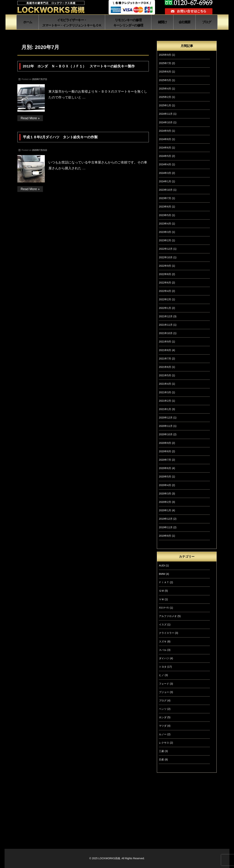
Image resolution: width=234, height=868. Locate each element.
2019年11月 (166, 527)
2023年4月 (165, 224)
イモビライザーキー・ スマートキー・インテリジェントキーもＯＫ (72, 23)
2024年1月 (165, 181)
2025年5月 (165, 80)
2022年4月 (165, 291)
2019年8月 (165, 536)
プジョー (164, 692)
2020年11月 (166, 426)
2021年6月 (165, 367)
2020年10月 (166, 434)
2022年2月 (165, 299)
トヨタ (163, 667)
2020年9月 (165, 443)
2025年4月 (165, 89)
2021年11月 (166, 325)
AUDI (162, 566)
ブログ (206, 22)
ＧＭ (161, 591)
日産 (161, 759)
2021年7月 (165, 359)
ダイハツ (164, 658)
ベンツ (163, 709)
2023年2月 (165, 240)
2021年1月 (165, 409)
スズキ (163, 642)
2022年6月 (165, 283)
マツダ (163, 726)
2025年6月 (165, 72)
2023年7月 (165, 198)
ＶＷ (161, 599)
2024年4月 (165, 164)
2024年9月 (165, 131)
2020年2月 (165, 502)
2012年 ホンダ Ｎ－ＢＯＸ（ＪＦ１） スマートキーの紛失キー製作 (79, 66)
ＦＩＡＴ (164, 582)
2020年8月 (165, 451)
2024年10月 (166, 122)
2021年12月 (166, 316)
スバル (163, 650)
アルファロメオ (168, 616)
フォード (164, 684)
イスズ (163, 625)
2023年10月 (166, 190)
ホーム (28, 22)
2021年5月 (165, 375)
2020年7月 (165, 460)
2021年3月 (165, 392)
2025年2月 (165, 97)
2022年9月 (165, 266)
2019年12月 (166, 519)
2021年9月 (165, 342)
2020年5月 (165, 477)
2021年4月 (165, 384)
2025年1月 (165, 105)
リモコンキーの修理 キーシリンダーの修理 (128, 23)
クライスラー (167, 633)
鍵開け (162, 22)
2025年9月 (165, 55)
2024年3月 (165, 173)
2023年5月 (165, 215)
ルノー (163, 734)
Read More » (30, 118)
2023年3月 (165, 232)
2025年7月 (165, 63)
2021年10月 (166, 333)
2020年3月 (165, 494)
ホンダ (163, 717)
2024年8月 (165, 139)
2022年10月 (166, 257)
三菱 (161, 751)
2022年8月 (165, 274)
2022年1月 (165, 308)
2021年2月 (165, 401)
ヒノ (161, 675)
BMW (162, 574)
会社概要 (185, 22)
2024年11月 (166, 114)
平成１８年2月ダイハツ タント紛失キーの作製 (60, 137)
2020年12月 (166, 418)
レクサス (164, 743)
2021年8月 (165, 350)
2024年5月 (165, 156)
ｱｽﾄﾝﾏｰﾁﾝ (164, 608)
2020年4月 (165, 485)
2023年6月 (165, 207)
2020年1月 (165, 510)
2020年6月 (165, 468)
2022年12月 (166, 249)
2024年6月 (165, 148)
